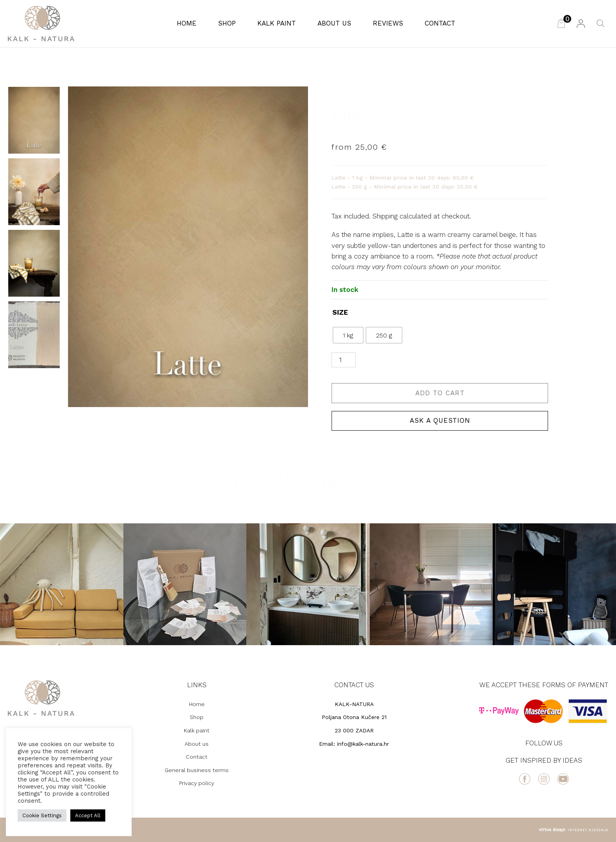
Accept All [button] (88, 815)
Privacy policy (197, 783)
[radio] (348, 335)
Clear (418, 335)
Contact (440, 23)
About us (334, 23)
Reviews (388, 23)
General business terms (197, 770)
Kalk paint (277, 23)
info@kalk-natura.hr (363, 744)
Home (187, 23)
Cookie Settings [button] (42, 815)
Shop (227, 23)
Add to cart (440, 393)
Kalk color (372, 95)
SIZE (340, 312)
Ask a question (440, 420)
